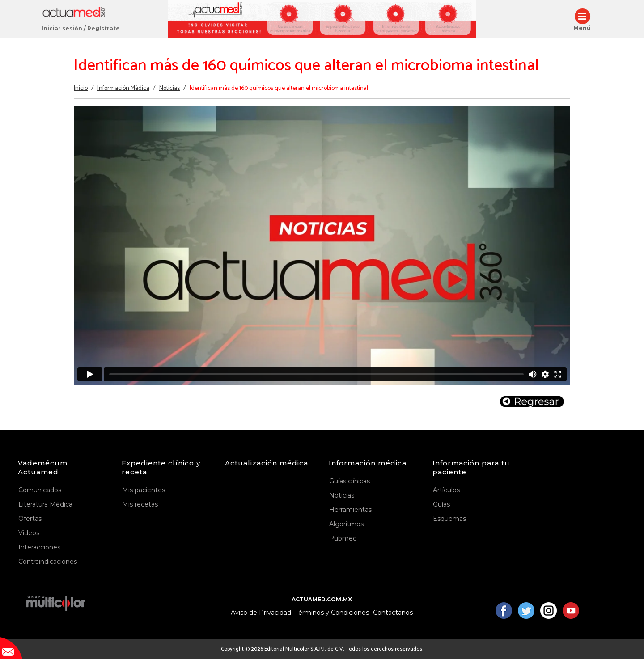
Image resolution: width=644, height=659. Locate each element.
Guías (441, 504)
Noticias (169, 88)
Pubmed (343, 538)
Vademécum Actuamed (43, 467)
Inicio (81, 88)
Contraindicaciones (48, 562)
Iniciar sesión (62, 28)
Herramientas (350, 510)
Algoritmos (346, 524)
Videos (29, 533)
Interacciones (39, 547)
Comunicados (40, 490)
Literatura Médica (45, 504)
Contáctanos (393, 613)
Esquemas (449, 519)
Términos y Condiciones (332, 613)
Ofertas (30, 519)
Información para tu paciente (471, 467)
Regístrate (104, 28)
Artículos (446, 490)
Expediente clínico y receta (161, 467)
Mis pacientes (144, 490)
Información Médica (123, 88)
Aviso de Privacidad (261, 613)
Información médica (368, 463)
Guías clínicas (350, 481)
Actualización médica (267, 463)
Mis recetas (140, 504)
